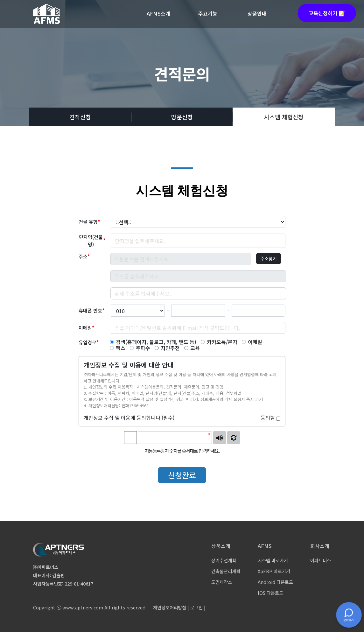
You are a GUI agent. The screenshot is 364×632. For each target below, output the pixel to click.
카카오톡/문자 (219, 342)
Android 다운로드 (275, 582)
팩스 (118, 348)
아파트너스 (321, 560)
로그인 (196, 607)
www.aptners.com (83, 607)
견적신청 (80, 117)
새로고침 (234, 438)
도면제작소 (222, 582)
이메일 (252, 342)
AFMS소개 (158, 13)
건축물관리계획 (226, 571)
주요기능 (208, 13)
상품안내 (257, 13)
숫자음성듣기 (220, 438)
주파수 (140, 348)
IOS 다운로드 (270, 593)
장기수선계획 (224, 560)
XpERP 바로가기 (274, 571)
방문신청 (182, 117)
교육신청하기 (327, 13)
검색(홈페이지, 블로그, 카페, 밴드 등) (153, 342)
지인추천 (167, 348)
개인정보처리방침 (170, 607)
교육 (192, 348)
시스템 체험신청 (284, 117)
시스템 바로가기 (273, 560)
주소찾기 (269, 258)
